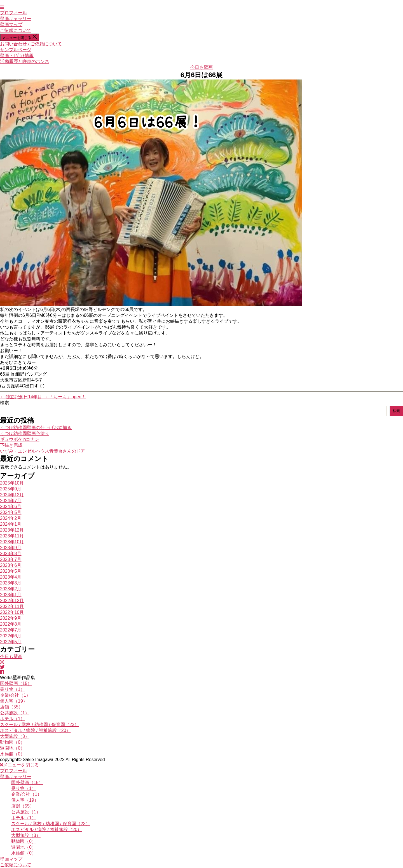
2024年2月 (11, 518)
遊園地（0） (12, 748)
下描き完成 (11, 445)
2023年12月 (12, 530)
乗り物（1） (12, 689)
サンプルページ (16, 50)
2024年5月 (11, 512)
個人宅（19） (14, 701)
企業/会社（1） (15, 695)
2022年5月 (11, 642)
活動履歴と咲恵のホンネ (25, 61)
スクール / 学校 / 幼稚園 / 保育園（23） (39, 725)
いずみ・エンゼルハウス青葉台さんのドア (43, 451)
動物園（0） (12, 742)
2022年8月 (11, 624)
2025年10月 (12, 483)
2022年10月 (12, 612)
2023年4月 (11, 577)
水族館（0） (12, 754)
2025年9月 (11, 489)
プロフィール (13, 13)
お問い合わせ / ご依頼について (31, 44)
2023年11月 (12, 536)
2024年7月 (11, 501)
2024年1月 (11, 524)
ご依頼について (16, 30)
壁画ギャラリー (16, 19)
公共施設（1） (15, 713)
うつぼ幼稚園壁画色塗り (25, 433)
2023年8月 (11, 554)
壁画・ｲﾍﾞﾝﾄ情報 (17, 56)
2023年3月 (11, 583)
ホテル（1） (12, 719)
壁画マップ (11, 24)
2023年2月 (11, 589)
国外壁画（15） (16, 683)
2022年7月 (11, 630)
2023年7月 (11, 559)
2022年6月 (11, 636)
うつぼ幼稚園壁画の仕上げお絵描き (36, 428)
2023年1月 (11, 595)
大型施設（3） (15, 736)
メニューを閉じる (19, 765)
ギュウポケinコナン (20, 439)
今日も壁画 (201, 67)
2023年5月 (11, 571)
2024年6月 (11, 506)
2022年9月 (11, 618)
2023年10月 (12, 542)
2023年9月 (11, 548)
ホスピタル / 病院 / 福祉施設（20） (35, 730)
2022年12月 (12, 601)
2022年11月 (12, 606)
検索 (4, 403)
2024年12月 (12, 495)
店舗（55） (11, 707)
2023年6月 (11, 565)
